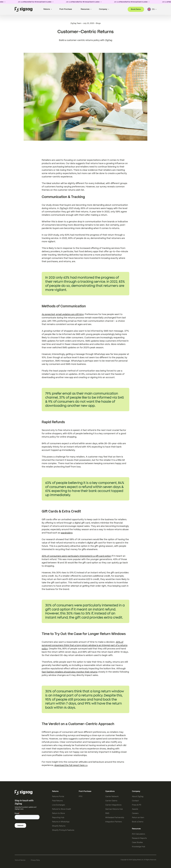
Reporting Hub (58, 817)
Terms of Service (20, 860)
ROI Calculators (138, 834)
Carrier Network (112, 796)
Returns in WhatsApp (61, 822)
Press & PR (137, 805)
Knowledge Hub (139, 847)
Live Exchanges (59, 805)
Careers (135, 813)
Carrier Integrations (113, 805)
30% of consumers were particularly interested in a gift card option (76, 556)
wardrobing (67, 533)
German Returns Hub (114, 809)
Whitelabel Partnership (115, 817)
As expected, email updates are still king (63, 314)
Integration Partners (114, 822)
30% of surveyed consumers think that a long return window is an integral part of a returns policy (85, 645)
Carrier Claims (111, 801)
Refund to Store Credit (61, 809)
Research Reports (139, 838)
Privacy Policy (35, 860)
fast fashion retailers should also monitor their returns (70, 672)
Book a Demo (138, 822)
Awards (135, 809)
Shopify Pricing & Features (63, 830)
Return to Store (58, 813)
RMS (107, 813)
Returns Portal (58, 796)
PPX (81, 796)
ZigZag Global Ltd (138, 860)
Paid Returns (57, 801)
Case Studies (137, 842)
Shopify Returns (59, 826)
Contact (135, 801)
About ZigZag (138, 796)
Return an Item (138, 817)
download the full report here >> (71, 765)
